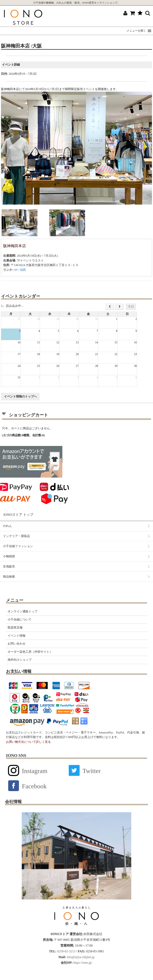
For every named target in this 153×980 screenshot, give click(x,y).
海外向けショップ (20, 660)
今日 (131, 307)
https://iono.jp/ (82, 963)
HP (16, 270)
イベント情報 (17, 636)
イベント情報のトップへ (20, 396)
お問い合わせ (17, 644)
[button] (136, 31)
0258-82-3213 (66, 951)
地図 (23, 270)
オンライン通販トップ (23, 611)
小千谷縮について (20, 620)
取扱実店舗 (15, 627)
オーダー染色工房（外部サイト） (30, 652)
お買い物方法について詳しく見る (28, 742)
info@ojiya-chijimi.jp (80, 957)
